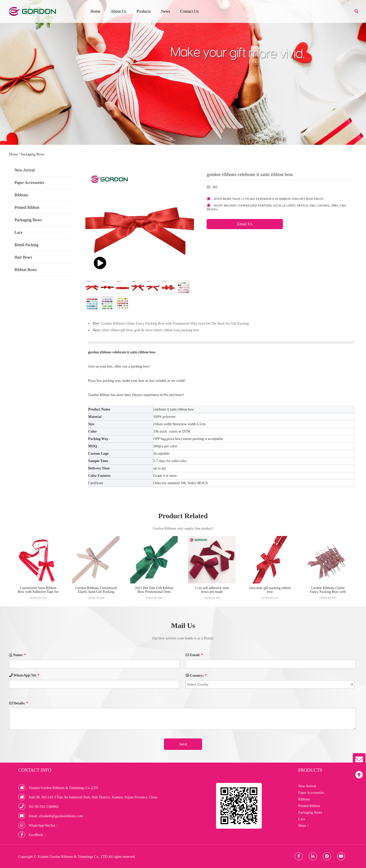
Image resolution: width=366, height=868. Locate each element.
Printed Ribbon (27, 207)
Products (144, 11)
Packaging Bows (33, 154)
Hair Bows (23, 257)
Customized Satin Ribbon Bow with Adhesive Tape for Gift (38, 592)
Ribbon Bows (26, 270)
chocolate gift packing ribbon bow (270, 590)
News (165, 11)
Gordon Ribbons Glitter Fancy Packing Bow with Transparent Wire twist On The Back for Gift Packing (175, 323)
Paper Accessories (29, 183)
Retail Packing (26, 245)
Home (95, 11)
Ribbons (21, 195)
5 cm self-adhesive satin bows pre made (212, 590)
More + (304, 826)
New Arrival (25, 170)
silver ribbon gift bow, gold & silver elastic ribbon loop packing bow (151, 330)
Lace (18, 232)
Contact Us (189, 11)
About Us (118, 11)
